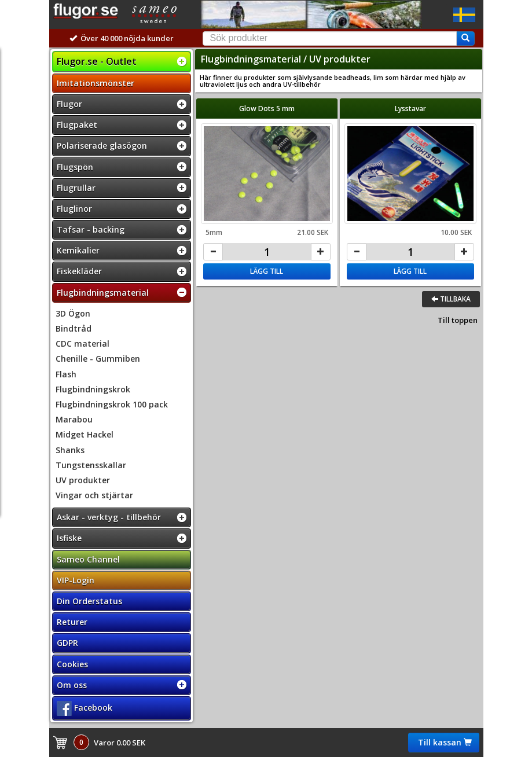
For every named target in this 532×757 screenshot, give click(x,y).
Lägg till (267, 271)
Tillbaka (451, 299)
